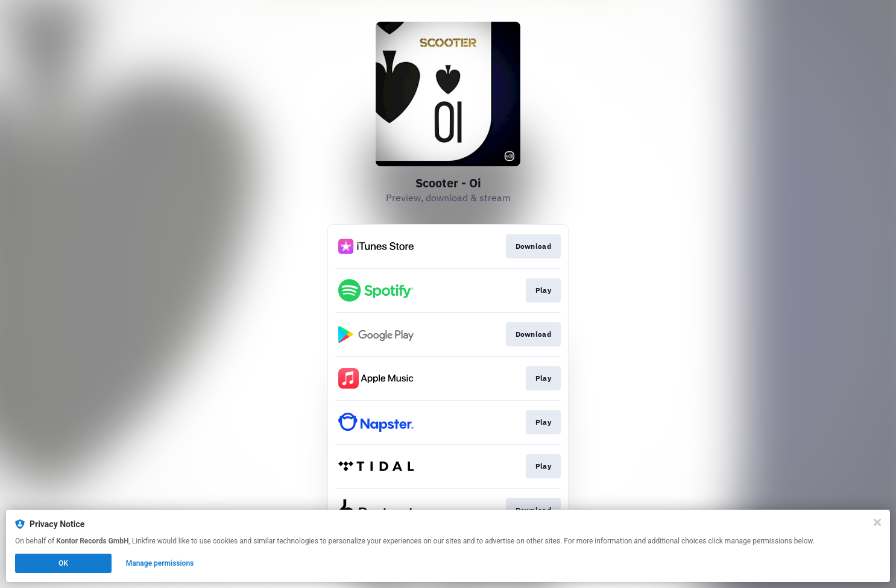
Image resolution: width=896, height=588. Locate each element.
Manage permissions (160, 563)
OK (63, 563)
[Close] (877, 522)
